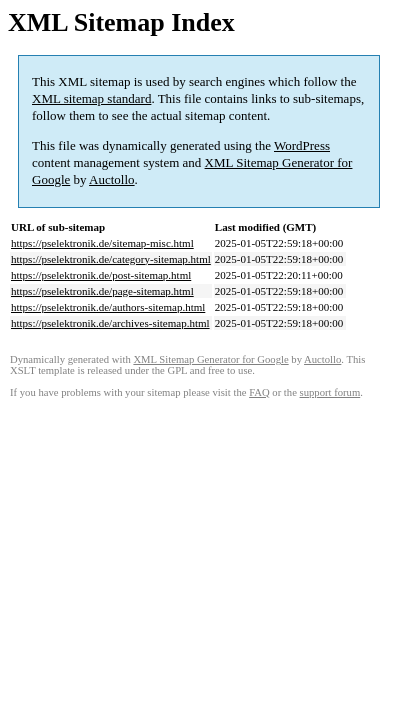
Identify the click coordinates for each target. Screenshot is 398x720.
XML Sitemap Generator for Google (210, 359)
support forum (330, 392)
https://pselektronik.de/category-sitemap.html (111, 259)
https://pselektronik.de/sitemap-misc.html (102, 243)
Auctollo (112, 179)
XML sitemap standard (91, 98)
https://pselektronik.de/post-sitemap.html (101, 275)
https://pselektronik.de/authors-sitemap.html (108, 307)
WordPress (302, 145)
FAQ (259, 392)
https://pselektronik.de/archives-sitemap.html (110, 323)
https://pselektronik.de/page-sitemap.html (102, 291)
